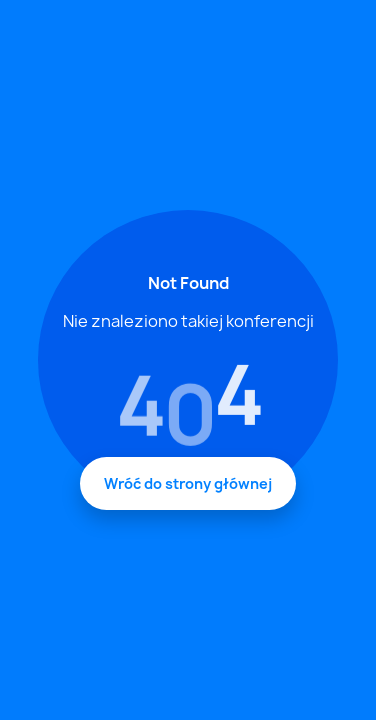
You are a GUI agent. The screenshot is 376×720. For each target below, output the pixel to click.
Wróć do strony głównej (188, 483)
